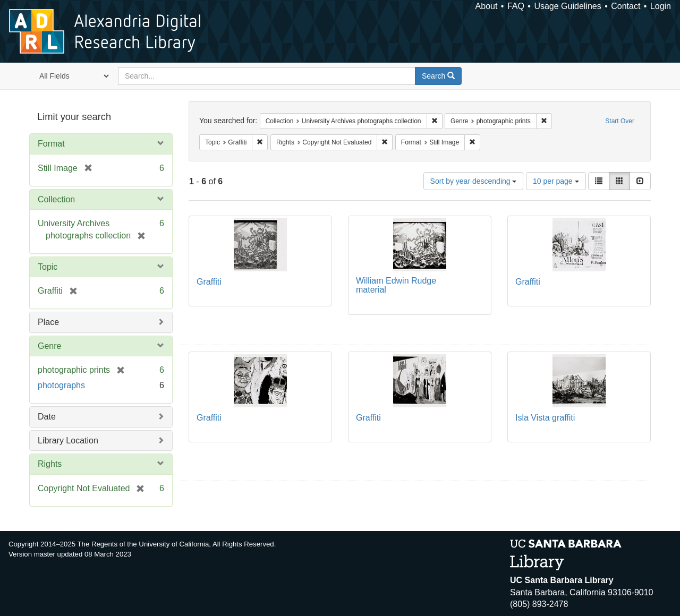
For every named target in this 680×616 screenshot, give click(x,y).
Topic (48, 267)
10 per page (556, 181)
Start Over (620, 121)
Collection (56, 199)
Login (661, 6)
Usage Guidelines (567, 6)
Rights (50, 464)
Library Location (68, 440)
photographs (61, 385)
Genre (49, 346)
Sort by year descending (474, 181)
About (487, 6)
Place (48, 322)
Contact (626, 6)
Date (47, 417)
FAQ (516, 6)
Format (51, 144)
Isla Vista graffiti (545, 418)
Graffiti (209, 282)
